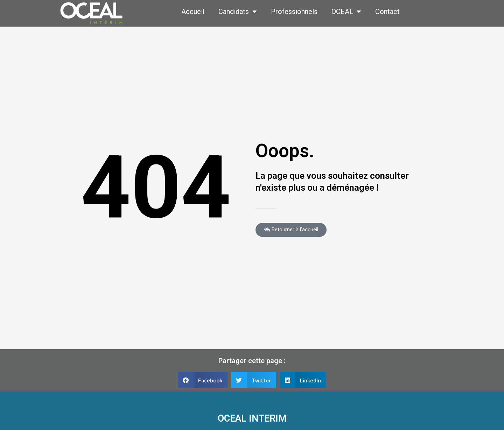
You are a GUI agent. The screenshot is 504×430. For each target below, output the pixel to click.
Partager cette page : (252, 361)
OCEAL (346, 12)
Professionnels (294, 12)
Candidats (238, 12)
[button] (203, 380)
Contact (387, 12)
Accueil (193, 12)
